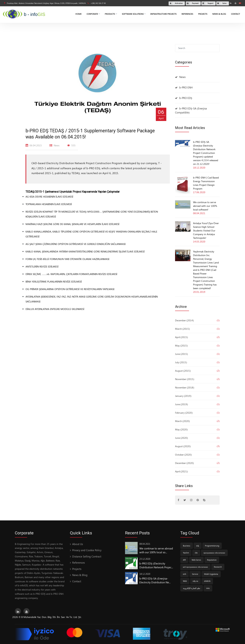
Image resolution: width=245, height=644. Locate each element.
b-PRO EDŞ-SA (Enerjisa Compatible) (191, 110)
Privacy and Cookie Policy (87, 550)
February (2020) (184, 413)
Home (78, 14)
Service (195, 574)
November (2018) (185, 387)
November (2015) (185, 379)
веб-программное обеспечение (195, 567)
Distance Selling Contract (87, 556)
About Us (78, 544)
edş (198, 546)
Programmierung (212, 546)
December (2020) (184, 463)
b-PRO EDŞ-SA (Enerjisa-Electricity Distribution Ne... (155, 580)
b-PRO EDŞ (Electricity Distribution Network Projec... (156, 565)
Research (218, 567)
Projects (203, 14)
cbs (196, 553)
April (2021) (181, 471)
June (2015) (181, 354)
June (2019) (181, 404)
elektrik (207, 581)
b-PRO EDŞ (186, 98)
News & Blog (219, 14)
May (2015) (181, 346)
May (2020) (181, 429)
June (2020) (181, 438)
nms (208, 588)
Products (111, 14)
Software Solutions (134, 14)
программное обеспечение (214, 553)
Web (185, 581)
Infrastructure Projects (163, 14)
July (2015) (181, 362)
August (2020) (183, 446)
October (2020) (183, 455)
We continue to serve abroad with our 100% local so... (156, 550)
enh (184, 574)
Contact (235, 14)
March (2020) (182, 421)
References (187, 14)
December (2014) (184, 320)
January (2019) (183, 396)
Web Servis (196, 560)
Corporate (93, 14)
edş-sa (195, 581)
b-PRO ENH (186, 87)
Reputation (212, 560)
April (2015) (181, 337)
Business (187, 546)
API (184, 560)
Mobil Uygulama (211, 574)
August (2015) (183, 371)
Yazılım (186, 553)
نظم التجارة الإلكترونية (192, 588)
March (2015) (182, 329)
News (182, 77)
